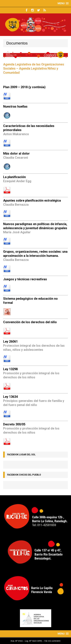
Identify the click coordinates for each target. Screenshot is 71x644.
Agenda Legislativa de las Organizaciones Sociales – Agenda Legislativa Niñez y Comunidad (34, 68)
